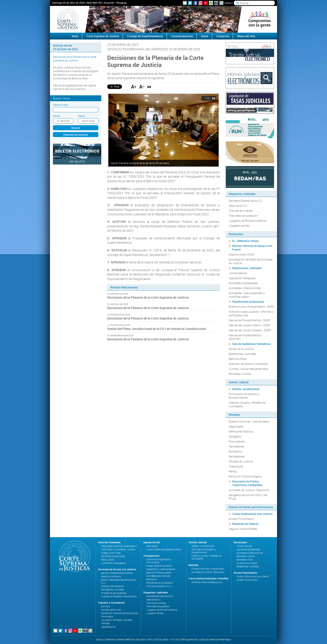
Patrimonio (152, 579)
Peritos (233, 471)
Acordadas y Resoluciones (245, 288)
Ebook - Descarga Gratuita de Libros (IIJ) (119, 581)
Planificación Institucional (248, 302)
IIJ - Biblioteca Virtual (245, 241)
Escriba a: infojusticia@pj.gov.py (207, 582)
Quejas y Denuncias (111, 553)
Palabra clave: (61, 105)
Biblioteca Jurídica (240, 374)
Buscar (76, 128)
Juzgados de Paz (239, 226)
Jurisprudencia (238, 273)
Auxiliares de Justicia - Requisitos (249, 490)
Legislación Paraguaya (242, 278)
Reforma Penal (238, 359)
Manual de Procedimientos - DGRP (249, 320)
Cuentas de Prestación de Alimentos (119, 596)
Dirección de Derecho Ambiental (248, 364)
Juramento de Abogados (114, 563)
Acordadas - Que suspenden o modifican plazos (247, 295)
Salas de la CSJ (238, 206)
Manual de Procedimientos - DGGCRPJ (245, 337)
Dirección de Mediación (113, 586)
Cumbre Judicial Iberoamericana (248, 369)
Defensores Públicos (241, 431)
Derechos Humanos (111, 576)
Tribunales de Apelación (243, 216)
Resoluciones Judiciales (247, 268)
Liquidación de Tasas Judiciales (117, 620)
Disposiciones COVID (241, 254)
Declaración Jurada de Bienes (161, 569)
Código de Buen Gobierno (159, 566)
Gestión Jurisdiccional (246, 389)
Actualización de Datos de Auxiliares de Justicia (251, 261)
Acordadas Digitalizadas (243, 283)
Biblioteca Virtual (245, 560)
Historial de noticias (76, 135)
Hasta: (82, 116)
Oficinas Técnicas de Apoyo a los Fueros (252, 248)
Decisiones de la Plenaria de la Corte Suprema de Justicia (75, 59)
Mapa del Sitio (246, 36)
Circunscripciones (182, 36)
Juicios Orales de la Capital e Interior (164, 549)
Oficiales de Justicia (241, 461)
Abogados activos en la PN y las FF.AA (248, 497)
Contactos (223, 36)
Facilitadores (236, 446)
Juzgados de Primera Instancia (247, 221)
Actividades (152, 546)
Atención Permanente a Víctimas (117, 573)
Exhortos (106, 606)
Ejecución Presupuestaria (159, 573)
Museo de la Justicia (241, 349)
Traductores (236, 466)
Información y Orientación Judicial (118, 549)
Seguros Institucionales (243, 529)
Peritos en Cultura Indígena (245, 476)
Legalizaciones (108, 627)
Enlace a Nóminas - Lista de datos (249, 421)
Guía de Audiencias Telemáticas (251, 344)
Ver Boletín (77, 162)
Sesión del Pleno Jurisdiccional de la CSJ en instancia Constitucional (157, 329)
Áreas (205, 36)
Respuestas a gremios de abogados (119, 546)
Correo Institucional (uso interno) (252, 514)
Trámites (105, 623)
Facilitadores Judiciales (113, 590)
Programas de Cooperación (160, 583)
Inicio (228, 3)
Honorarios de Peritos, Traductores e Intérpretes (247, 483)
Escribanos (235, 451)
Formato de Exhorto (111, 610)
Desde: (57, 116)
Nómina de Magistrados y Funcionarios (159, 561)
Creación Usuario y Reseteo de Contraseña (247, 404)
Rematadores (237, 456)
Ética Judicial (108, 560)
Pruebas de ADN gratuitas (114, 593)
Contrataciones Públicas (158, 576)
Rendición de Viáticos (245, 524)
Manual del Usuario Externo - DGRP (250, 330)
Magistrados (236, 426)
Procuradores (237, 441)
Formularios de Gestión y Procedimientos (244, 396)
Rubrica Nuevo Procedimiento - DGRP (251, 307)
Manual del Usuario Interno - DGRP (249, 325)
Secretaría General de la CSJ (245, 201)
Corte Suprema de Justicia (103, 36)
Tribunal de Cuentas (241, 211)
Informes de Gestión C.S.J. (159, 586)
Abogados (235, 436)
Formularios (107, 617)
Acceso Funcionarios (241, 519)
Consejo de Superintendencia (145, 36)
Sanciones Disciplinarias (113, 556)
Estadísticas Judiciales (242, 354)
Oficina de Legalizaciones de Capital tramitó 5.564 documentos (74, 87)
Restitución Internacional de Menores (120, 613)
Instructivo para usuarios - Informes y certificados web (251, 313)
